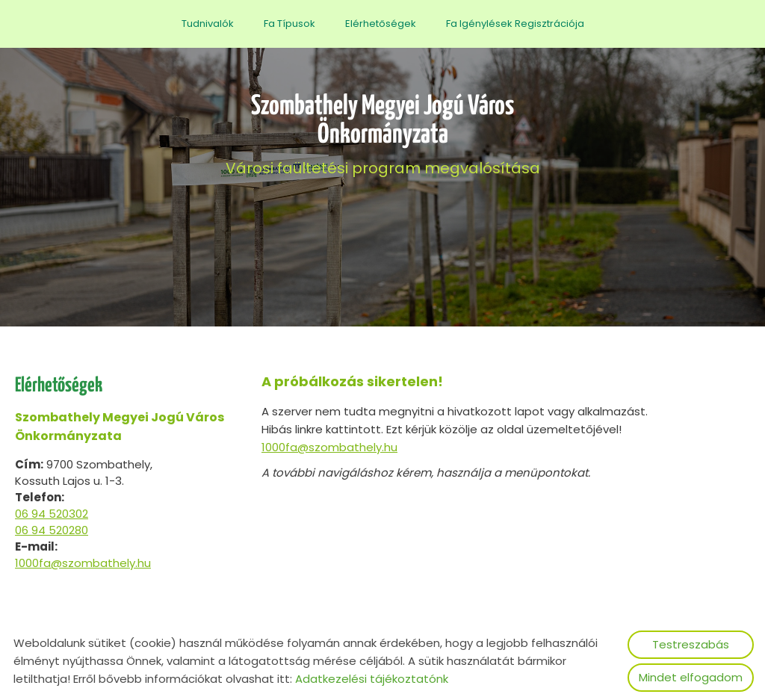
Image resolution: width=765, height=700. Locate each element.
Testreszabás (691, 644)
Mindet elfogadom (691, 677)
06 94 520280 (52, 530)
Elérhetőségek (381, 24)
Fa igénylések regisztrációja (515, 24)
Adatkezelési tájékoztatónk (372, 679)
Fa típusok (289, 24)
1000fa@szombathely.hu (83, 563)
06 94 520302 (52, 514)
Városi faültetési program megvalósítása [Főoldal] (382, 136)
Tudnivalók (208, 24)
